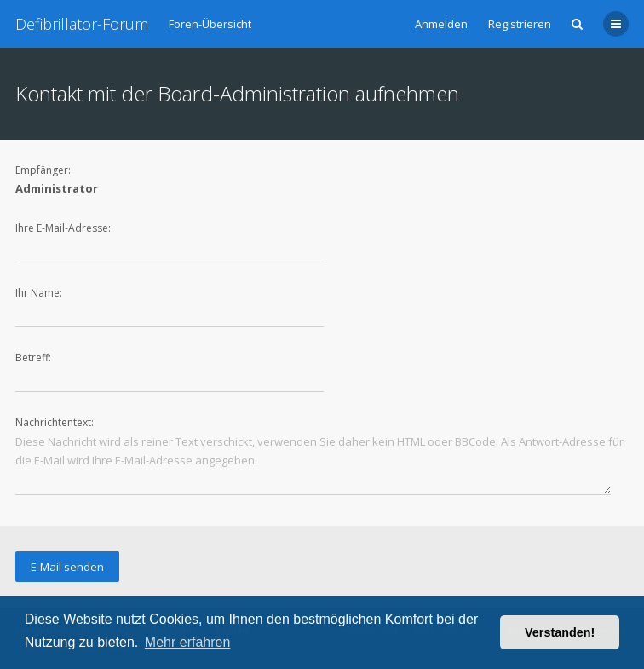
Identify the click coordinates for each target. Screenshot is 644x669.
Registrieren (520, 24)
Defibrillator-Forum (82, 24)
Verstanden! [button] (560, 632)
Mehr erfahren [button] (188, 642)
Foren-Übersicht (210, 24)
